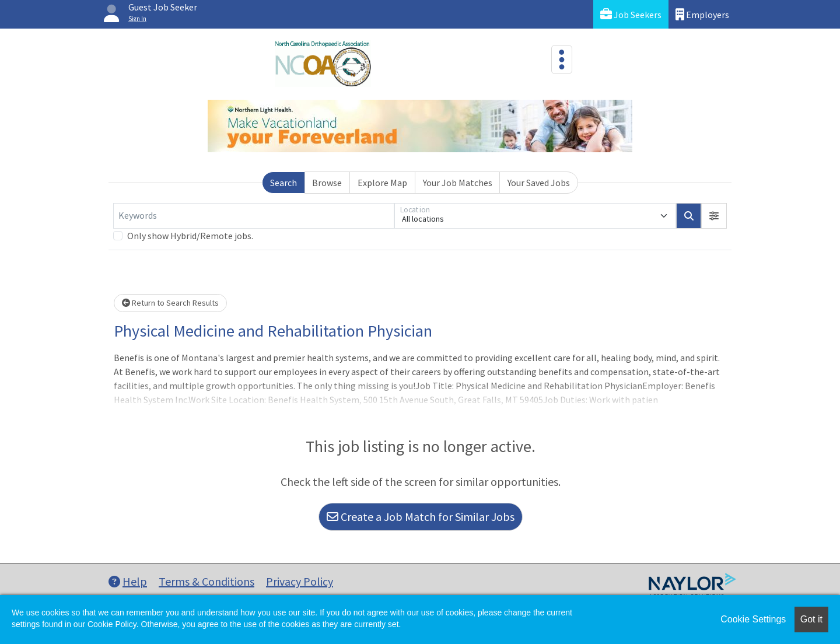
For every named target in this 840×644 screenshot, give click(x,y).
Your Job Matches (458, 183)
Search (283, 183)
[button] (714, 216)
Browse (327, 183)
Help (128, 581)
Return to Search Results (170, 303)
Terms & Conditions (206, 581)
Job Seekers (631, 14)
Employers (702, 14)
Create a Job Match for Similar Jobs (421, 517)
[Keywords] (254, 216)
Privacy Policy (300, 581)
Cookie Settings (753, 619)
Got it (811, 619)
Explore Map (382, 183)
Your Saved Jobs (539, 183)
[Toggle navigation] (562, 60)
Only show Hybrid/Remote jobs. (190, 236)
